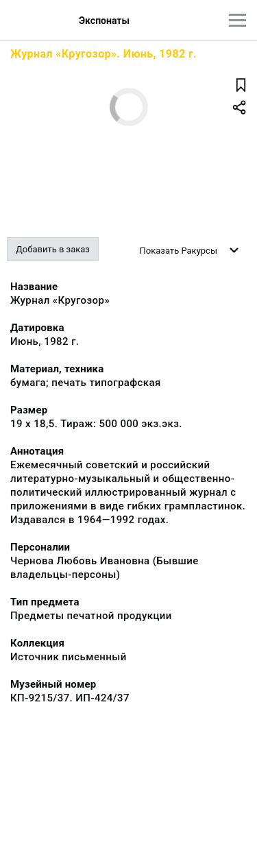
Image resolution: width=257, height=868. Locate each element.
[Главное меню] (237, 20)
